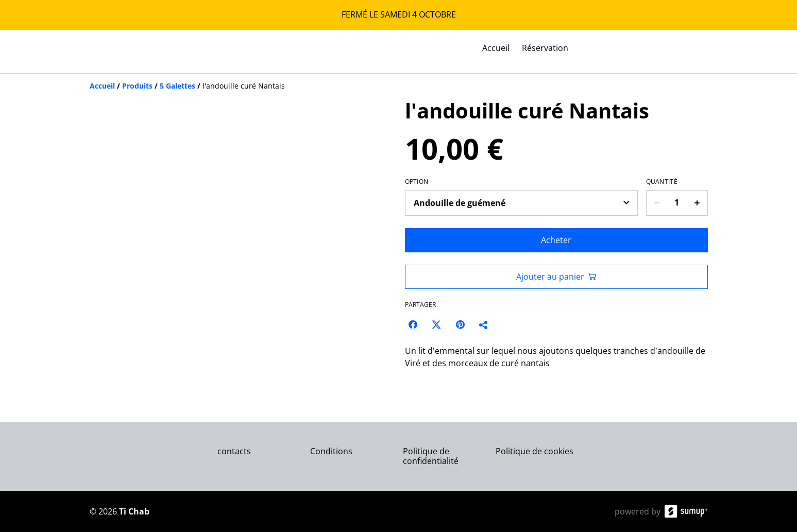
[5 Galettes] (177, 86)
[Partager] (484, 324)
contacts (234, 451)
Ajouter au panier (556, 277)
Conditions (331, 451)
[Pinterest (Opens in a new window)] (460, 324)
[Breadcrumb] (399, 86)
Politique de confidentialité (431, 456)
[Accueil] (102, 86)
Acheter (556, 240)
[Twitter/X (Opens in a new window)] (436, 324)
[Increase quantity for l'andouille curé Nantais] (697, 203)
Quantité (662, 182)
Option (417, 182)
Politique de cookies (535, 451)
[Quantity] (677, 203)
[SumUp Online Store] (686, 511)
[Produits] (137, 86)
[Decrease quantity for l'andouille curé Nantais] (657, 203)
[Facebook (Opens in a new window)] (413, 324)
